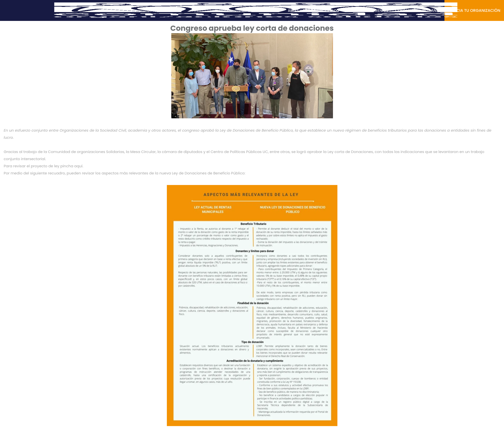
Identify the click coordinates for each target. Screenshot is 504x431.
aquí (79, 166)
